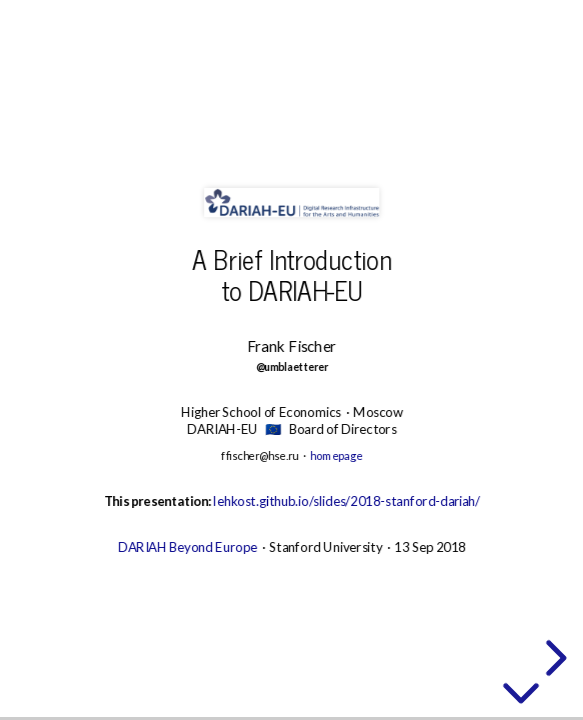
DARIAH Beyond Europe (186, 547)
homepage (336, 455)
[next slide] (553, 658)
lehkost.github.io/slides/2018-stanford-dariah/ (346, 501)
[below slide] (521, 690)
